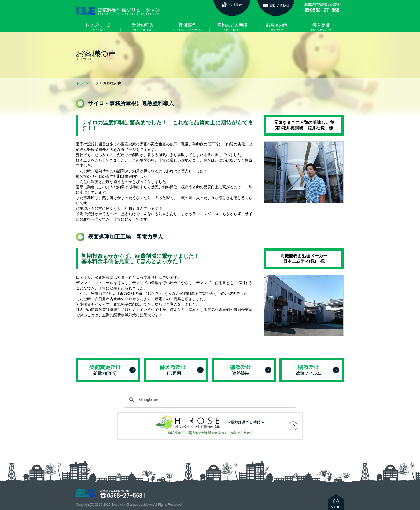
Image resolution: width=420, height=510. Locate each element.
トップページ (87, 83)
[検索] (209, 400)
